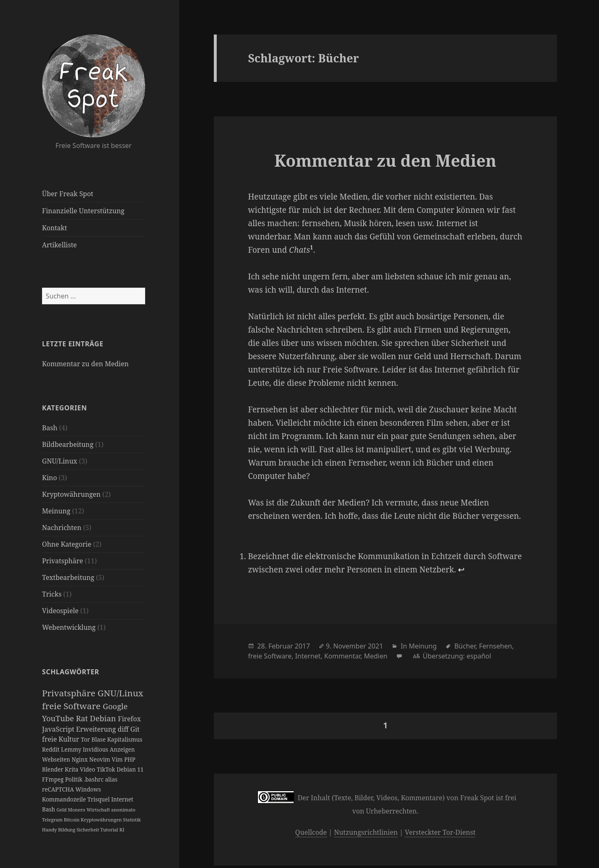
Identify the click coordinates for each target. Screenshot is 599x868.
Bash (50, 428)
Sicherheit (88, 830)
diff (124, 729)
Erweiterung (97, 729)
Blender (53, 769)
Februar (281, 646)
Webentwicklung (69, 627)
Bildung (67, 830)
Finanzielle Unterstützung (83, 211)
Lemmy (72, 749)
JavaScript (59, 729)
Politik (74, 779)
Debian (104, 718)
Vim (118, 759)
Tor (86, 739)
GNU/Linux (60, 461)
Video (88, 769)
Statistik (132, 820)
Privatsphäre (63, 561)
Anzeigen (122, 749)
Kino (50, 478)
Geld (62, 810)
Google (115, 706)
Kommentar (342, 656)
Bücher (465, 646)
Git (135, 729)
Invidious (96, 749)
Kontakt (54, 228)
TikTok (107, 769)
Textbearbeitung (68, 577)
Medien (376, 656)
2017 (303, 646)
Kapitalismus (125, 739)
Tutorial (110, 830)
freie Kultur (61, 739)
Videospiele (60, 611)
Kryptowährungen (71, 494)
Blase (99, 739)
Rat (83, 718)
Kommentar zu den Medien (85, 364)
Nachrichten (62, 528)
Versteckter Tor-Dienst (440, 832)
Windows (88, 789)
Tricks (52, 594)
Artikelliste (59, 245)
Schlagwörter (71, 672)
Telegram (53, 820)
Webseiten (57, 759)
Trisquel (99, 799)
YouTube (59, 718)
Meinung (56, 511)
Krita (72, 769)
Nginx (80, 759)
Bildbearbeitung (68, 444)
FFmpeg (53, 779)
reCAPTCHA (59, 789)
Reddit (52, 749)
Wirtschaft (99, 810)
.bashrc (95, 779)
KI (122, 830)
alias (111, 779)
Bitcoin (73, 820)
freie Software (72, 706)
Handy (50, 830)
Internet (122, 799)
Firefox (129, 719)
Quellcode (311, 832)
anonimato (123, 810)
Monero (77, 810)
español (479, 656)
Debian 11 (130, 769)
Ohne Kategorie (67, 544)
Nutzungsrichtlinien (366, 832)
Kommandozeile (65, 799)
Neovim (100, 759)
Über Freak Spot (68, 194)
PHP (130, 759)
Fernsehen (496, 646)
